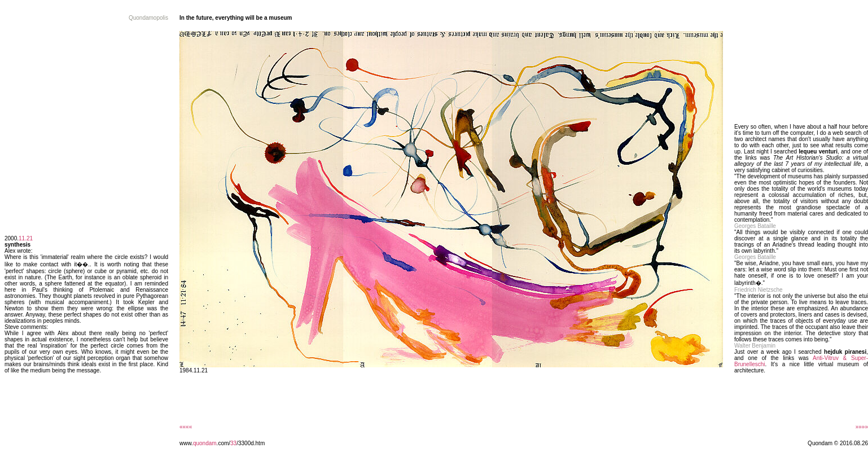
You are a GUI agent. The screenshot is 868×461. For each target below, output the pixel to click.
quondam (205, 443)
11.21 (26, 238)
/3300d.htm (251, 443)
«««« (186, 427)
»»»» (862, 427)
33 (233, 443)
